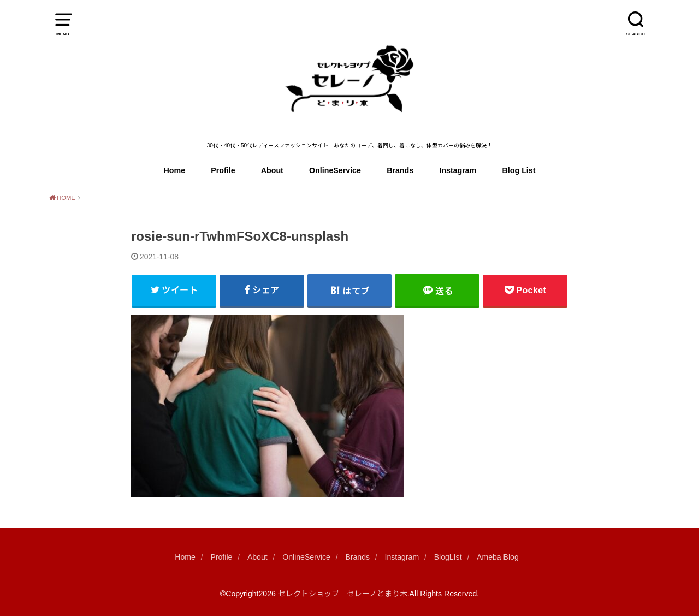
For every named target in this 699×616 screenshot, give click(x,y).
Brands (400, 170)
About (272, 170)
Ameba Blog (498, 557)
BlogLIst (448, 557)
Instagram (458, 170)
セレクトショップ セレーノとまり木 (343, 594)
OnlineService (335, 170)
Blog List (519, 170)
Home (175, 170)
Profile (223, 170)
